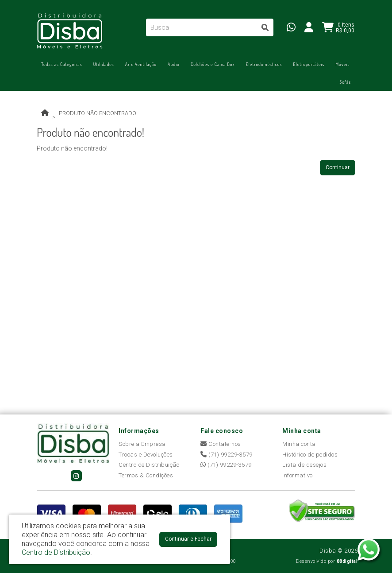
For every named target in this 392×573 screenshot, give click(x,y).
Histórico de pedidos (310, 455)
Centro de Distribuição (149, 465)
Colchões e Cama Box (213, 64)
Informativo (298, 475)
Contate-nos (221, 444)
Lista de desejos (304, 465)
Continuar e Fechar (188, 539)
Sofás (345, 82)
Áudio (174, 64)
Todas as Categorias (62, 64)
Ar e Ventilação (141, 64)
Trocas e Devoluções (146, 455)
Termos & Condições (146, 475)
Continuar (338, 167)
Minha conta (299, 444)
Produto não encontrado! (98, 113)
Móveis (342, 64)
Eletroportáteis (309, 64)
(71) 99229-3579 (227, 455)
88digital (347, 561)
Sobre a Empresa (142, 444)
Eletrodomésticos (264, 64)
